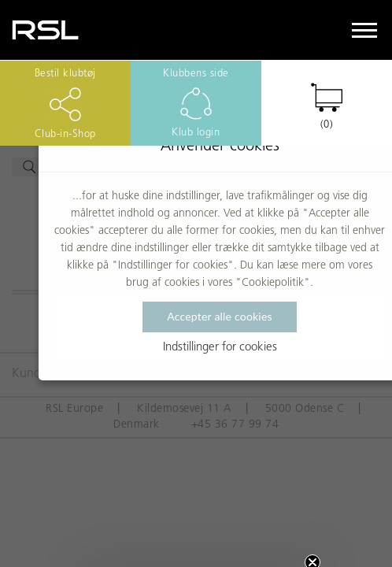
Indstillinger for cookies (220, 348)
